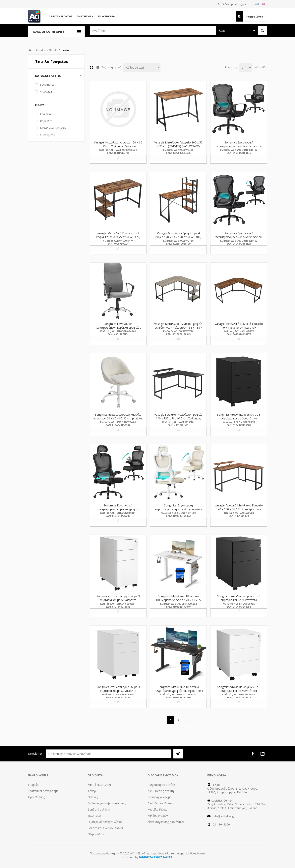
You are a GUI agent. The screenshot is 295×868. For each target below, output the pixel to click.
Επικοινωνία (106, 16)
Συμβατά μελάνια (99, 809)
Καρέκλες (46, 121)
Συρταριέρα (48, 135)
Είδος (40, 105)
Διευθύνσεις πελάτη (161, 791)
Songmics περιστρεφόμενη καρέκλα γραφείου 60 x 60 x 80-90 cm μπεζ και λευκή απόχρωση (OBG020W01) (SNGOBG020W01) (118, 420)
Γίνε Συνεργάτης (61, 16)
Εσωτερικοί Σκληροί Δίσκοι (105, 828)
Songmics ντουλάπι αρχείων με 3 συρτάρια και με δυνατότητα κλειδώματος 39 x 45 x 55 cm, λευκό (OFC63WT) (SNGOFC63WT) (239, 693)
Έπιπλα (41, 50)
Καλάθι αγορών (158, 816)
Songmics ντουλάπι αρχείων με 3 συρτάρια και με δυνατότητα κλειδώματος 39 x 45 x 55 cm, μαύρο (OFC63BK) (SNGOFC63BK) (239, 420)
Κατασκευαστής (48, 76)
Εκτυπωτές (95, 816)
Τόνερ (92, 791)
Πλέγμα (91, 68)
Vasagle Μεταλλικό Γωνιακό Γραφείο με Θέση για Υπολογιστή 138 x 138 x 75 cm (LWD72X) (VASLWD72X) (178, 328)
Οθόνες (93, 797)
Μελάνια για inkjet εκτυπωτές (107, 803)
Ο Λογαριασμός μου (235, 4)
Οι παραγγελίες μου (160, 797)
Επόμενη (186, 720)
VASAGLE (46, 91)
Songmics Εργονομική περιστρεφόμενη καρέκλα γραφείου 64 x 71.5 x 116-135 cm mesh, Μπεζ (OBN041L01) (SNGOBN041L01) (178, 511)
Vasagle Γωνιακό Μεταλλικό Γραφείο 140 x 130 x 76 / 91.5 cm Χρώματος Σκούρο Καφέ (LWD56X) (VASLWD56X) (239, 511)
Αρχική (30, 50)
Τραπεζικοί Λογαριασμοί (44, 791)
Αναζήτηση (85, 16)
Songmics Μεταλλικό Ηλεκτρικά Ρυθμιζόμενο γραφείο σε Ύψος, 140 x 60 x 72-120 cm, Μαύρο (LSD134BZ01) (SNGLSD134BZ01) (178, 693)
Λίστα (97, 68)
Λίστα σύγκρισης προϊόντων (166, 822)
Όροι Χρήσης (36, 797)
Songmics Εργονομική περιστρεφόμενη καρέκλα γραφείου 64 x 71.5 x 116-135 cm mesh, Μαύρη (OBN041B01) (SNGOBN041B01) (118, 511)
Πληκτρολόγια (97, 834)
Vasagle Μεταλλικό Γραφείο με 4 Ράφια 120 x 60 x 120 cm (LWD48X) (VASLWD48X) (178, 237)
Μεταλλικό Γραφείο (53, 128)
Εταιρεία (33, 785)
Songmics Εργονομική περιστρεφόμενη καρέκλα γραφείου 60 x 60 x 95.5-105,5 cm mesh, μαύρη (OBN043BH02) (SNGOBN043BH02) (239, 148)
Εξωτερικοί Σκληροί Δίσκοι (105, 822)
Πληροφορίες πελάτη (161, 785)
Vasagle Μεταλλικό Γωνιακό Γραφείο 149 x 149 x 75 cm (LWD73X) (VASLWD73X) (239, 328)
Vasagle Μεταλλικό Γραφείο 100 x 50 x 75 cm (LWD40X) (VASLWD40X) (178, 144)
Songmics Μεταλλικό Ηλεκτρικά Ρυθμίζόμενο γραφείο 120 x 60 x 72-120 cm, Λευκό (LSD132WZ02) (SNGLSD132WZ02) (178, 602)
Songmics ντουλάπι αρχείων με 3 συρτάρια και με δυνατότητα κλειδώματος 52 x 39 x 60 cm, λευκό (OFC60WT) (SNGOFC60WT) (118, 693)
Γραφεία (45, 114)
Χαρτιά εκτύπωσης (99, 785)
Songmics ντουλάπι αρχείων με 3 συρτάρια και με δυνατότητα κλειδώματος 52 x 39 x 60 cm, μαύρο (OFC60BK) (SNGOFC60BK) (239, 602)
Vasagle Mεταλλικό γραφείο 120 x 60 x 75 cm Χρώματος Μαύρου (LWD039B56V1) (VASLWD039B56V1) (118, 146)
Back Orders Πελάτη (161, 803)
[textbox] (153, 31)
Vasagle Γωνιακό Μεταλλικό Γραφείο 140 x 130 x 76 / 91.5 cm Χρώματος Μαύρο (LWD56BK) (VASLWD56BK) (178, 418)
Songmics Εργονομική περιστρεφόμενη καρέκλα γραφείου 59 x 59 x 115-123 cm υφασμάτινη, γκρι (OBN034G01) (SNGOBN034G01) (118, 329)
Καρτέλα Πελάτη (158, 809)
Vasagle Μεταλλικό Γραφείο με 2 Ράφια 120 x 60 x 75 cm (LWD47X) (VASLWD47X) (118, 237)
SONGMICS (47, 85)
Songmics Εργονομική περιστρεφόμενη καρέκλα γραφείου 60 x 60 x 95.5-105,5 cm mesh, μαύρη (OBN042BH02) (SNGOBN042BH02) (239, 239)
